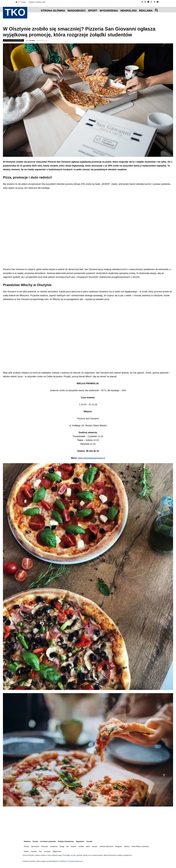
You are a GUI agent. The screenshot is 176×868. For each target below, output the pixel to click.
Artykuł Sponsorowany (13, 40)
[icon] (156, 10)
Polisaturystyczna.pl (76, 861)
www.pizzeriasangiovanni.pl (92, 458)
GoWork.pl (63, 861)
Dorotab (32, 40)
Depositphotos (54, 861)
